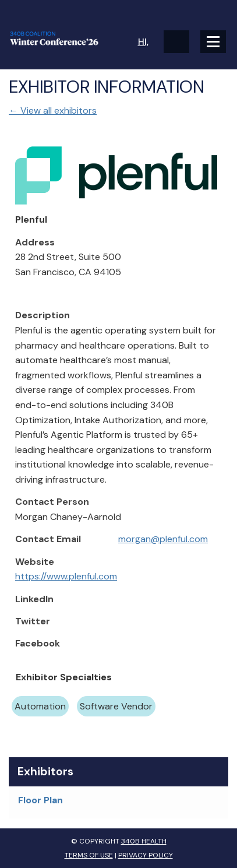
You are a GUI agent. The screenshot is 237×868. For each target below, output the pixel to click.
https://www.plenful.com (66, 576)
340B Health (144, 841)
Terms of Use (89, 855)
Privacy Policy (146, 855)
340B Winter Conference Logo (64, 38)
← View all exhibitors (53, 110)
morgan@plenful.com (163, 539)
